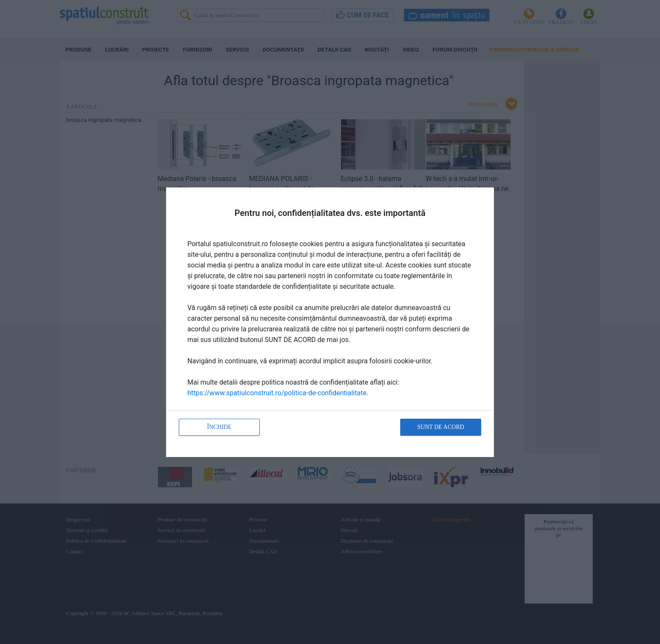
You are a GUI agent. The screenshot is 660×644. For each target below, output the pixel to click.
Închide (219, 427)
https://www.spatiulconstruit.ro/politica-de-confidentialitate (277, 393)
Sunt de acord (441, 427)
